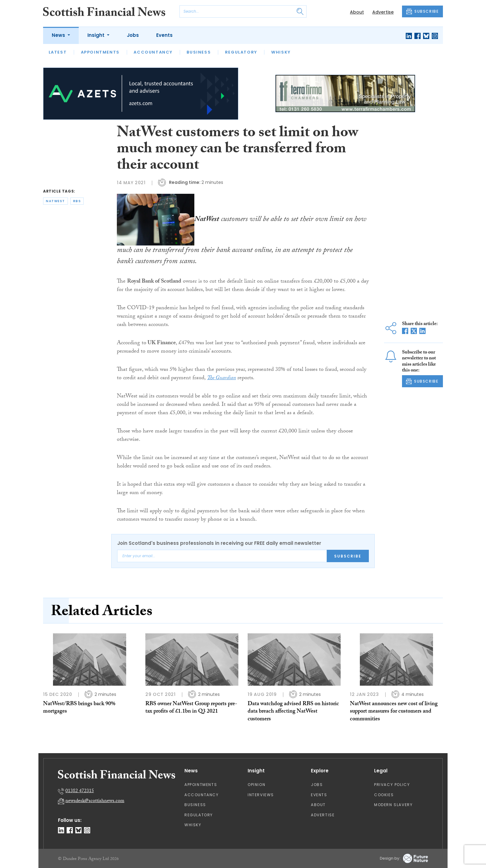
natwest (55, 201)
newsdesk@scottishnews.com (95, 801)
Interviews (261, 795)
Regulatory (241, 52)
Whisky (281, 52)
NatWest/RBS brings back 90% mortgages (79, 708)
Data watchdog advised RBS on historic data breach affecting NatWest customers (293, 712)
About (357, 12)
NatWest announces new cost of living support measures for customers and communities (394, 712)
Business (199, 52)
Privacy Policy (392, 785)
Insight (97, 35)
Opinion (256, 785)
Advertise (383, 12)
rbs (77, 201)
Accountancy (153, 52)
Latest (58, 52)
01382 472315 (80, 791)
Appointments (100, 52)
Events (164, 35)
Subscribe (348, 556)
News (59, 35)
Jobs (133, 35)
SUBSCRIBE (422, 11)
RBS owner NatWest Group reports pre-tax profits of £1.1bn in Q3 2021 (191, 708)
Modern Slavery (393, 805)
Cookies (384, 795)
